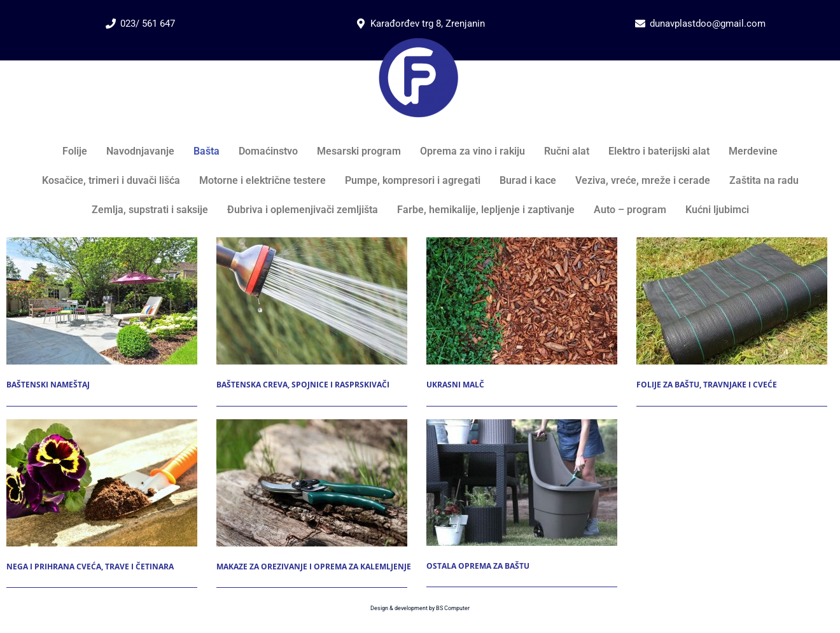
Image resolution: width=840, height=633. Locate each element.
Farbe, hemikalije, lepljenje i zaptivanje (486, 210)
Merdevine (753, 151)
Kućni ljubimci (717, 210)
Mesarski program (359, 151)
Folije (75, 151)
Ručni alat (567, 151)
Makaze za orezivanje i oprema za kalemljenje (314, 567)
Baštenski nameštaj (48, 385)
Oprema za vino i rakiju (472, 151)
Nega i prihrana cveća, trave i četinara (90, 567)
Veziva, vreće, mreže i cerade (643, 180)
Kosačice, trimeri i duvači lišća (111, 180)
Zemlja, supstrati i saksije (150, 210)
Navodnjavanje (140, 151)
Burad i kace (528, 180)
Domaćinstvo (268, 151)
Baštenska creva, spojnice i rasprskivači (303, 385)
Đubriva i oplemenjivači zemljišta (303, 210)
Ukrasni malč (455, 385)
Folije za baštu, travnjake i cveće (707, 385)
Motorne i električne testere (262, 180)
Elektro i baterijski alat (659, 151)
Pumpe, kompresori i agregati (413, 180)
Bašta (206, 151)
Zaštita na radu (764, 180)
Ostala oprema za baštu (478, 566)
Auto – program (630, 210)
